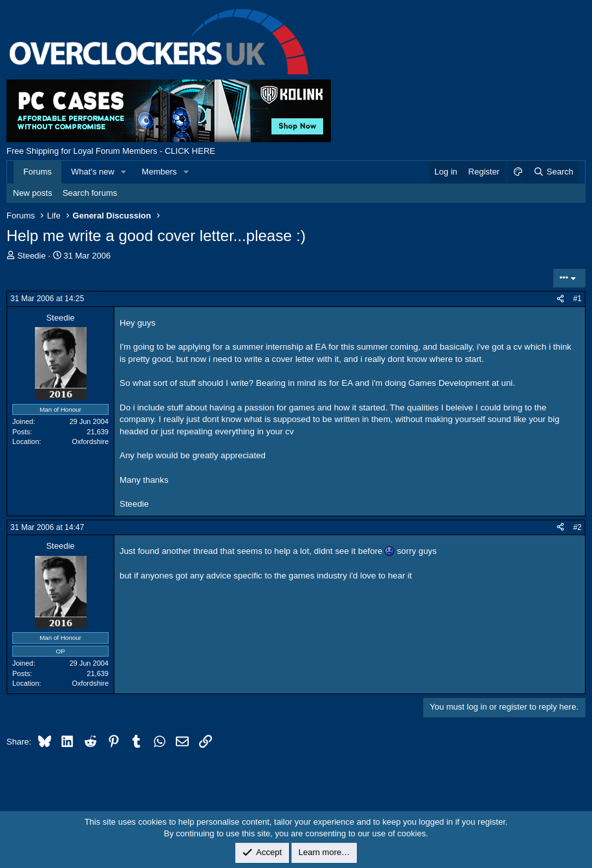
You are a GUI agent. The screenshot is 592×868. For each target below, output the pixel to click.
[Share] (560, 299)
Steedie (32, 256)
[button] (124, 172)
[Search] (553, 172)
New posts (33, 193)
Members (159, 172)
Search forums (90, 193)
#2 (577, 527)
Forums (37, 172)
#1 (577, 299)
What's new (93, 172)
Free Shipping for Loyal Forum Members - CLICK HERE (111, 151)
